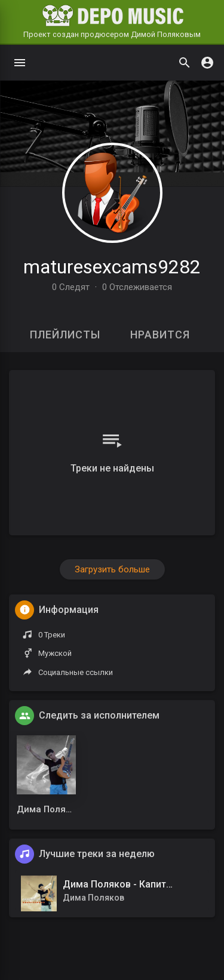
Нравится (160, 335)
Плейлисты (65, 335)
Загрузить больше (112, 569)
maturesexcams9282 (112, 267)
